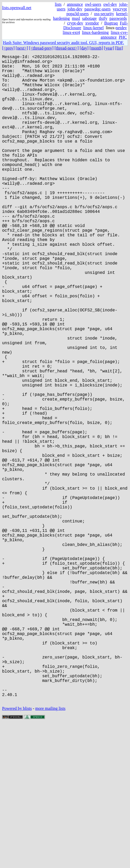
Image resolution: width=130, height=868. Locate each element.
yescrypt (120, 9)
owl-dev (110, 4)
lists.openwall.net (17, 8)
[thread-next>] (67, 48)
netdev (121, 28)
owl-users (93, 4)
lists (58, 4)
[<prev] (8, 48)
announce (75, 4)
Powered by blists (17, 852)
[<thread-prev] (41, 48)
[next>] (22, 48)
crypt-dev (75, 23)
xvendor (92, 23)
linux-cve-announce (114, 35)
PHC (123, 37)
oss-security (104, 14)
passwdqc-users (97, 9)
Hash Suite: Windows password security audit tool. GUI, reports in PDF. (63, 43)
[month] (96, 48)
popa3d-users (77, 14)
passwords (118, 18)
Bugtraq (111, 23)
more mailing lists (50, 852)
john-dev (75, 9)
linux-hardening (95, 32)
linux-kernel (93, 28)
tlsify (103, 18)
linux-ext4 (71, 32)
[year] (109, 48)
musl (76, 18)
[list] (119, 48)
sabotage (89, 18)
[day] (84, 48)
